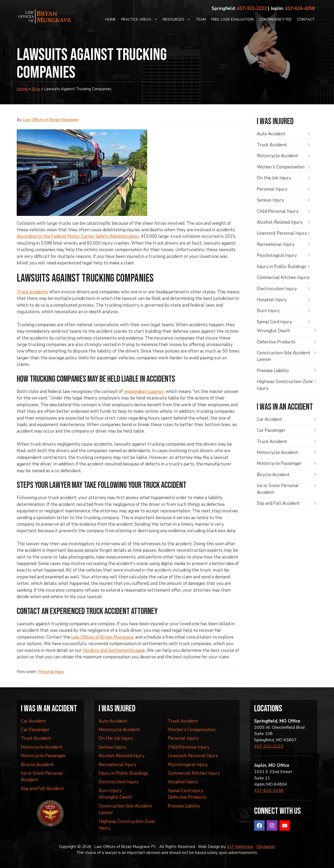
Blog (36, 89)
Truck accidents (32, 292)
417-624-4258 (300, 8)
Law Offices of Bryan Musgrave (51, 120)
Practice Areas (141, 20)
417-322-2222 (252, 8)
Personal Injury (51, 672)
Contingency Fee (275, 19)
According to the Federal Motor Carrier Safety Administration (78, 236)
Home (111, 19)
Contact (306, 19)
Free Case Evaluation (232, 19)
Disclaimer (266, 847)
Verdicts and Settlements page (114, 650)
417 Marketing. (240, 847)
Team (201, 19)
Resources (178, 20)
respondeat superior (144, 391)
